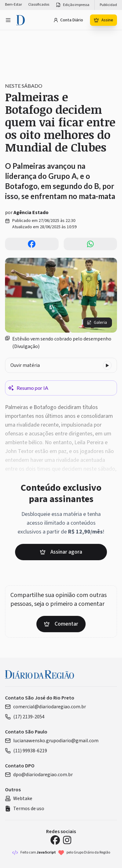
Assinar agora (61, 552)
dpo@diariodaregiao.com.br (39, 775)
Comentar (61, 624)
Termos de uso (25, 809)
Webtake (19, 799)
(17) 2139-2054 (25, 717)
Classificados (39, 5)
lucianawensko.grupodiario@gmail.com (52, 741)
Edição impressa (72, 5)
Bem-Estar (13, 5)
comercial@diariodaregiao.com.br (45, 707)
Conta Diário (68, 20)
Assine (103, 20)
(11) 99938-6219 (26, 751)
